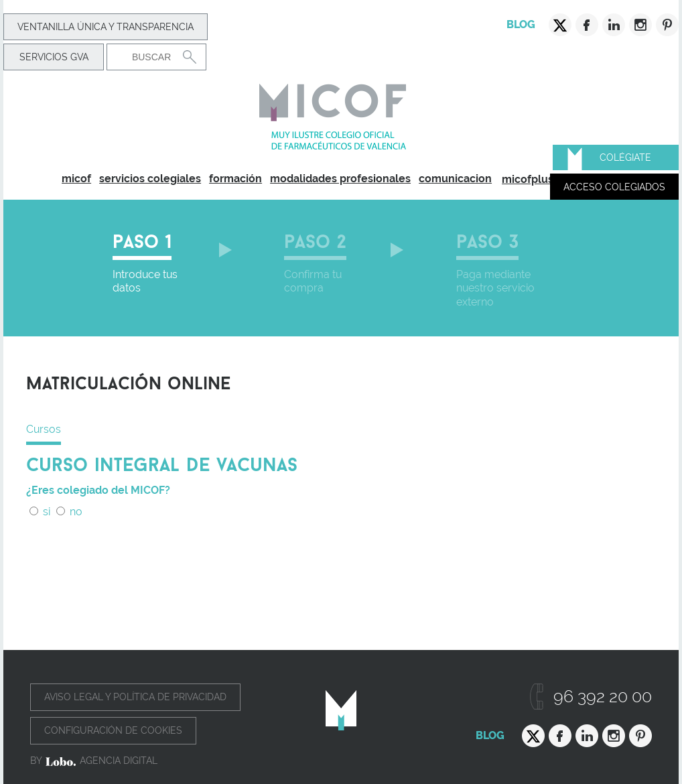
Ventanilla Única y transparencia (106, 27)
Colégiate (625, 157)
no (69, 512)
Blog (521, 24)
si (40, 512)
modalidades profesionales (340, 179)
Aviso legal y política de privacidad (135, 697)
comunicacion (455, 179)
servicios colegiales (150, 179)
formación (235, 179)
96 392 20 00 (603, 697)
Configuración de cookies (113, 730)
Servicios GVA (54, 57)
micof (76, 179)
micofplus (528, 179)
